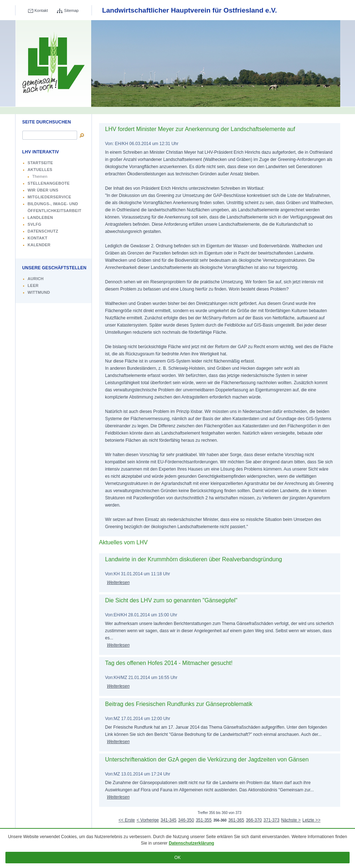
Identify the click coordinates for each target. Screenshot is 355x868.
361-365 (236, 820)
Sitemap (71, 10)
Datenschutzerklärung (191, 843)
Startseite (41, 163)
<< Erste (127, 820)
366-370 (254, 820)
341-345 (168, 820)
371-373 (271, 820)
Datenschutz (43, 231)
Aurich (36, 279)
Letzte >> (311, 820)
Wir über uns (43, 190)
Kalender (39, 245)
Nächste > (291, 820)
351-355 (204, 820)
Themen (40, 176)
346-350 (186, 820)
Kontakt (41, 10)
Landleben (41, 217)
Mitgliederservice (50, 197)
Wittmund (39, 292)
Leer (33, 285)
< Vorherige (148, 820)
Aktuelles (40, 170)
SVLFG (35, 224)
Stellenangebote (49, 183)
